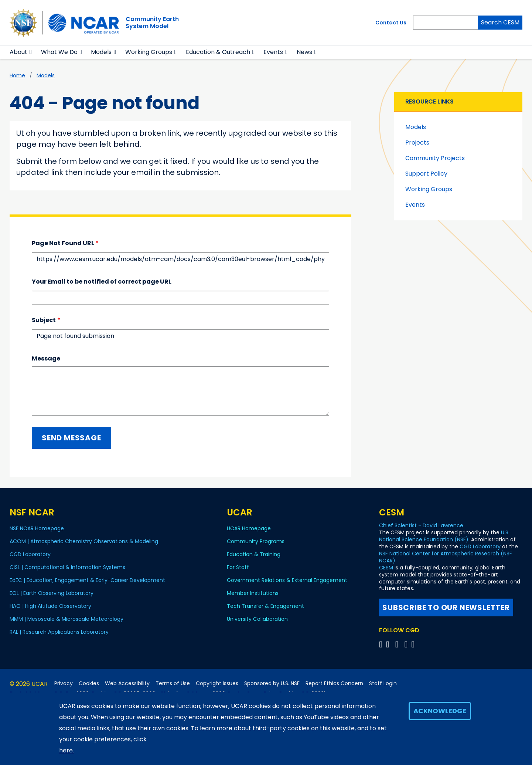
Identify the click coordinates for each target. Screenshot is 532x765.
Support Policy (426, 174)
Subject (44, 320)
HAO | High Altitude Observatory (50, 606)
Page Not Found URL (63, 243)
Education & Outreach (218, 52)
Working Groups (149, 52)
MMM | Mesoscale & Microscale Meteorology (66, 619)
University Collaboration (257, 619)
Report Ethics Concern (334, 683)
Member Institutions (253, 593)
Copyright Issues (217, 683)
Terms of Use (173, 683)
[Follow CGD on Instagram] (407, 644)
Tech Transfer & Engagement (265, 606)
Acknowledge (440, 711)
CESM (386, 568)
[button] (31, 52)
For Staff (238, 567)
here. (66, 750)
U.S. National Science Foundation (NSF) (444, 536)
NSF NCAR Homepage (37, 528)
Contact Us (391, 23)
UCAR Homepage (249, 528)
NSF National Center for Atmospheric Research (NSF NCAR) (446, 557)
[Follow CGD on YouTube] (399, 644)
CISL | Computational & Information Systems (67, 567)
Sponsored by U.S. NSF (272, 683)
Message (46, 358)
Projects (417, 143)
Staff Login (383, 683)
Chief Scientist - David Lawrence (421, 525)
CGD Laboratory (30, 554)
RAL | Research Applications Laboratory (59, 632)
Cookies (89, 683)
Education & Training (254, 554)
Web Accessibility (127, 683)
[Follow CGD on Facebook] (390, 644)
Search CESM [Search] (500, 22)
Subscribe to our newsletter (446, 607)
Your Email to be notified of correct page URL (102, 282)
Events (273, 52)
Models (101, 52)
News (304, 52)
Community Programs (256, 541)
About (18, 52)
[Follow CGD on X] (382, 644)
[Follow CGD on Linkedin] (414, 644)
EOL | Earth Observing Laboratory (52, 593)
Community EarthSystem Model (152, 23)
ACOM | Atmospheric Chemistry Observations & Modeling (84, 541)
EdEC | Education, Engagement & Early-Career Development (87, 580)
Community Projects (435, 158)
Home (17, 75)
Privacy (64, 683)
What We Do (59, 52)
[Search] (446, 23)
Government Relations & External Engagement (287, 580)
